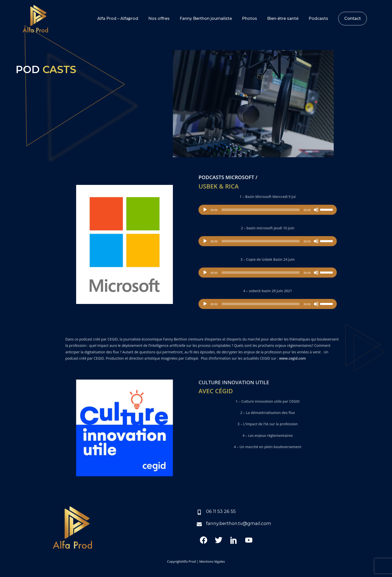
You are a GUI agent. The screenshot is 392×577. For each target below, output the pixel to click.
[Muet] (316, 210)
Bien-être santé (283, 18)
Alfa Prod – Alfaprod (118, 18)
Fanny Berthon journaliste (206, 18)
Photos (250, 18)
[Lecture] (205, 210)
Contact (353, 18)
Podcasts (318, 18)
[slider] (261, 210)
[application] (268, 210)
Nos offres (159, 18)
